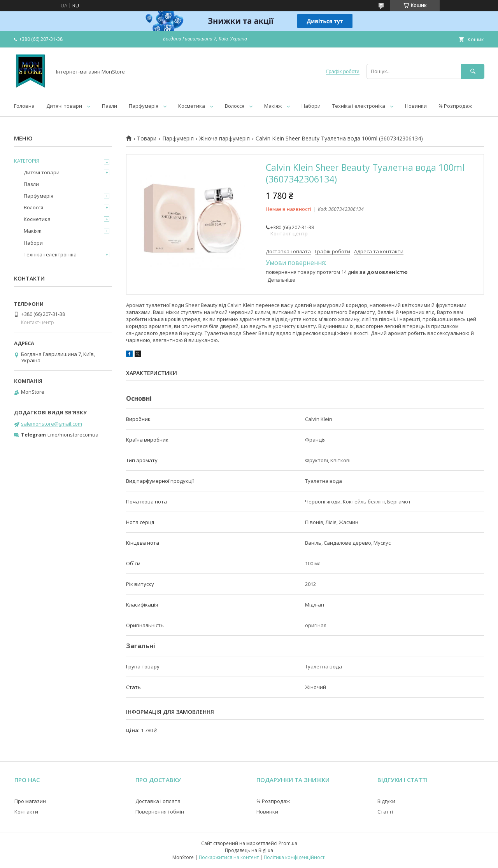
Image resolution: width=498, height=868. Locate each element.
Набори (311, 106)
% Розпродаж (455, 106)
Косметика (192, 106)
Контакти (26, 812)
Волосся (235, 106)
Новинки (416, 106)
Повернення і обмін (160, 812)
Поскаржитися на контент (229, 857)
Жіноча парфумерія (224, 139)
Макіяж (273, 106)
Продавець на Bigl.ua (249, 850)
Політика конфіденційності (295, 857)
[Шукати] (473, 71)
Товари (147, 139)
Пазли (110, 106)
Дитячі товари (64, 106)
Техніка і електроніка (359, 106)
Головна (24, 106)
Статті (385, 812)
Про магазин (30, 801)
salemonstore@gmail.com (52, 424)
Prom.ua (288, 843)
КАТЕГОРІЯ (27, 161)
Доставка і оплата (158, 801)
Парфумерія (144, 106)
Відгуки (386, 801)
